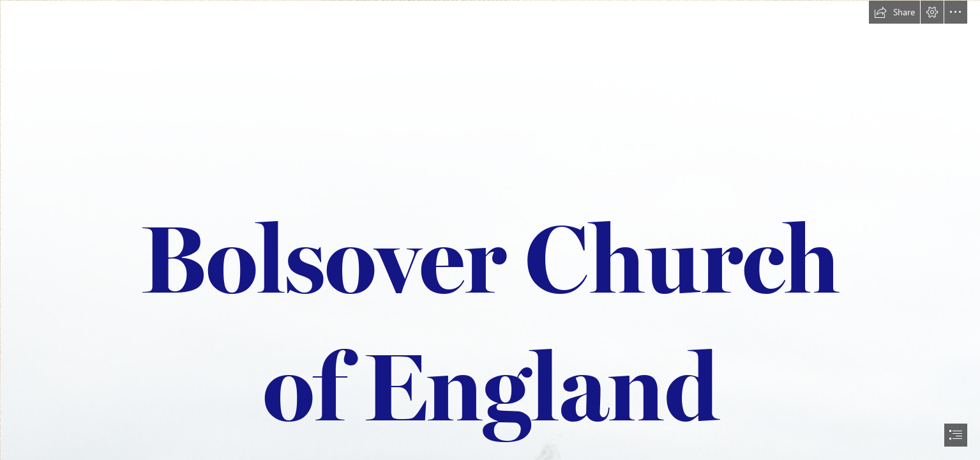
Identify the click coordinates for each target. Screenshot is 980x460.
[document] (490, 230)
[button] (894, 12)
